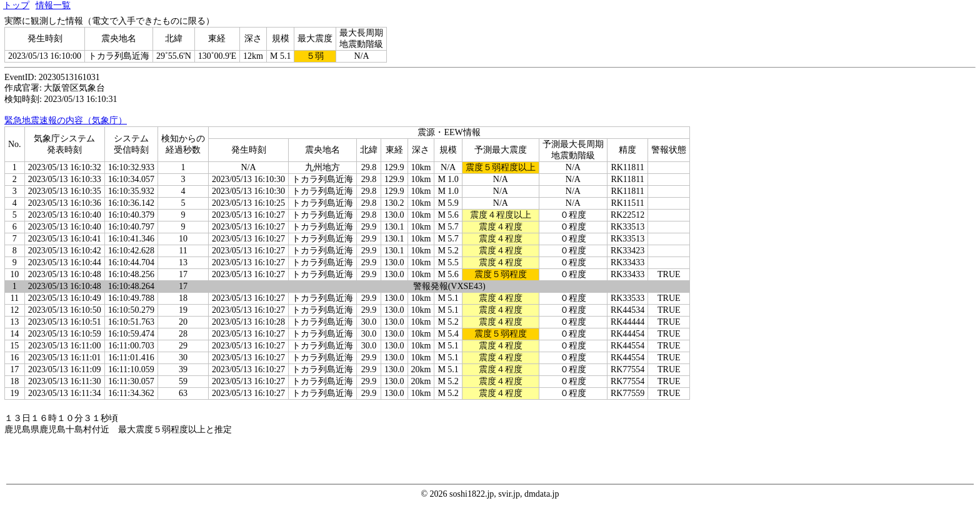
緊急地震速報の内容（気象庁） (66, 120)
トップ (16, 5)
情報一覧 (53, 5)
